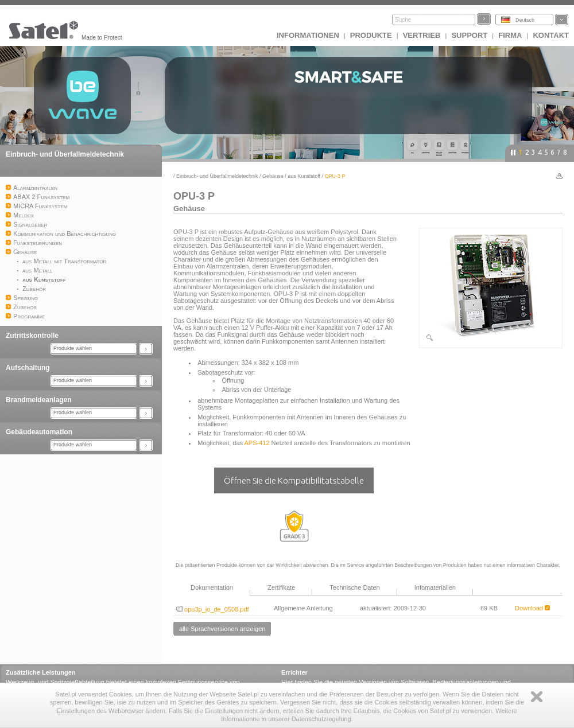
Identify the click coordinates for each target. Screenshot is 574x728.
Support (469, 35)
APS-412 (257, 443)
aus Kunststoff (304, 176)
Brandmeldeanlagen (39, 400)
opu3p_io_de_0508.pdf (213, 609)
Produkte (371, 35)
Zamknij (537, 697)
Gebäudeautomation (39, 432)
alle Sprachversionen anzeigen (222, 629)
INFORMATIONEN (308, 35)
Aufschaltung (28, 368)
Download (532, 608)
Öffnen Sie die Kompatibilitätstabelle (294, 480)
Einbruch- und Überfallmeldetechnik (65, 154)
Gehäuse (273, 176)
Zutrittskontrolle (32, 336)
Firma (510, 35)
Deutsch (525, 20)
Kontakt (551, 35)
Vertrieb (422, 35)
